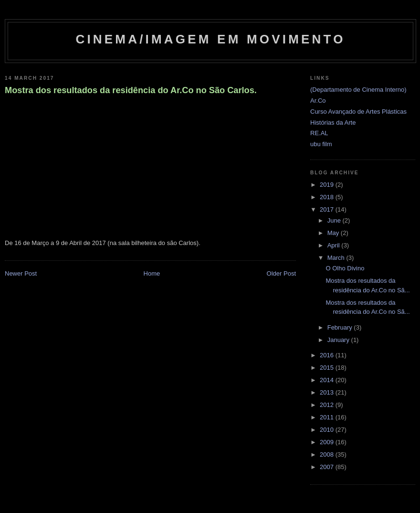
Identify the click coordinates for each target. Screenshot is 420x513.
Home (152, 273)
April (335, 245)
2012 (328, 405)
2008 (328, 454)
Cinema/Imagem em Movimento (210, 39)
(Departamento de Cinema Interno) (358, 90)
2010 (328, 430)
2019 (328, 185)
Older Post (281, 273)
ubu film (321, 144)
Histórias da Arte (333, 123)
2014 (328, 380)
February (341, 327)
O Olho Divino (345, 268)
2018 (328, 197)
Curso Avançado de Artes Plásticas (358, 112)
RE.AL (319, 133)
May (334, 233)
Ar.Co (318, 101)
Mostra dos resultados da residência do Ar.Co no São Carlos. (131, 90)
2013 (328, 392)
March (337, 258)
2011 (328, 417)
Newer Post (21, 273)
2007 (328, 467)
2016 (328, 355)
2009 (328, 442)
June (335, 220)
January (339, 340)
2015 (328, 368)
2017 (328, 209)
